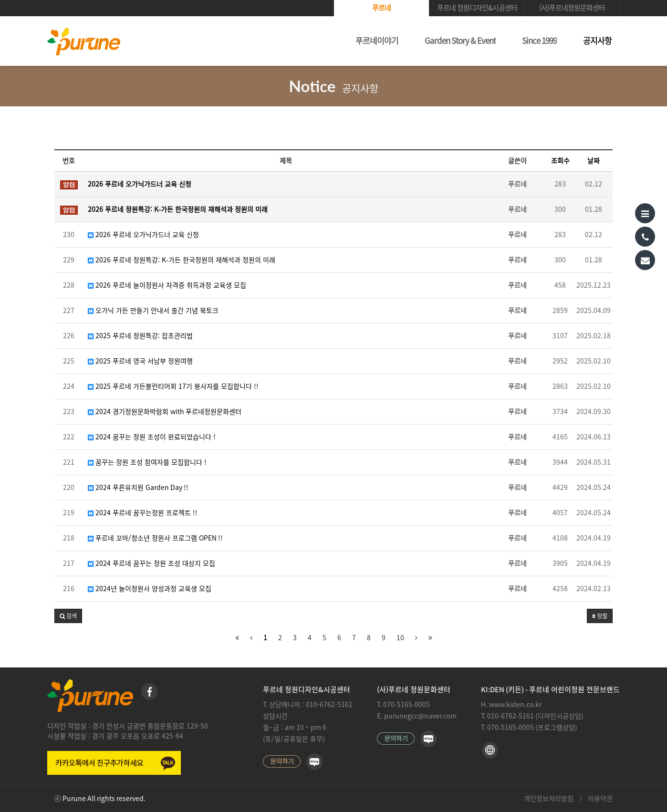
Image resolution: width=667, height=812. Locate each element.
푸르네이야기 (377, 41)
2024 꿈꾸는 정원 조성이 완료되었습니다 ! (152, 437)
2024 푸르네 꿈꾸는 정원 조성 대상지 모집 (151, 563)
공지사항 (597, 41)
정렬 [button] (600, 616)
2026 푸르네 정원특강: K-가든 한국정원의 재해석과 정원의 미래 (182, 260)
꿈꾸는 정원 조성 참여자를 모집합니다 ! (147, 462)
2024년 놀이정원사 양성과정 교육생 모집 (150, 589)
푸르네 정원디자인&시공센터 (477, 8)
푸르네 (381, 8)
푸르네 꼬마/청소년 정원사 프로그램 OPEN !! (155, 538)
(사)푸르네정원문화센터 (572, 8)
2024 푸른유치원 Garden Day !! (138, 488)
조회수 (560, 161)
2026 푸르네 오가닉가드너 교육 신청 (143, 235)
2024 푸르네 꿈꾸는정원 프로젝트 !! (143, 513)
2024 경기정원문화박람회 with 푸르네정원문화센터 (165, 412)
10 (400, 638)
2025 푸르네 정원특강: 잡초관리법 (140, 336)
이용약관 (600, 799)
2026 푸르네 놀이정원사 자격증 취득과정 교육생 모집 (167, 285)
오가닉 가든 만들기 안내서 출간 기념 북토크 (153, 311)
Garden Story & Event (460, 41)
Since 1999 (539, 41)
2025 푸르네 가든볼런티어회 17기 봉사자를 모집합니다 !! (173, 386)
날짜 (594, 161)
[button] (68, 616)
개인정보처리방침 (549, 799)
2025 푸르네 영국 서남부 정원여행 (140, 361)
